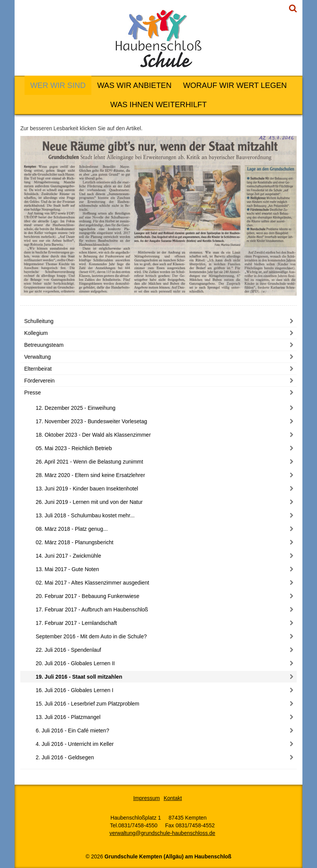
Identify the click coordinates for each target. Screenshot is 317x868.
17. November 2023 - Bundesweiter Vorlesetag (91, 421)
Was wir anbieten (134, 85)
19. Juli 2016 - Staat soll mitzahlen (79, 677)
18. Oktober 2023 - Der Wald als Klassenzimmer (93, 435)
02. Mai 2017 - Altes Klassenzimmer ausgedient (92, 583)
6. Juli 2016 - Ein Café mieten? (72, 731)
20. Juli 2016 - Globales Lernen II (75, 663)
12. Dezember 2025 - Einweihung (76, 408)
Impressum (146, 798)
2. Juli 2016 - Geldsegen (65, 757)
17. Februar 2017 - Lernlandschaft (76, 623)
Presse (33, 393)
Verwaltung (37, 357)
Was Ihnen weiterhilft (158, 104)
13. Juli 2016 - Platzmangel (68, 717)
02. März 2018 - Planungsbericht (74, 542)
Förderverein (39, 381)
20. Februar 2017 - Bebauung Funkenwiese (88, 596)
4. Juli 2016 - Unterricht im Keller (75, 744)
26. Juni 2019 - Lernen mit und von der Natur (89, 502)
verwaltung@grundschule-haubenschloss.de (162, 833)
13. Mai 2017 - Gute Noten (67, 569)
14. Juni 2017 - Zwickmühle (68, 556)
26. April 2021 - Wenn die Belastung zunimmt (89, 462)
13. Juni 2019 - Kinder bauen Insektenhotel (87, 489)
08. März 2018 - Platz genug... (72, 529)
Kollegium (36, 333)
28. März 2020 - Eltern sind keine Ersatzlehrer (90, 475)
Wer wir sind (58, 85)
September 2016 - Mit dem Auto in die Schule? (91, 636)
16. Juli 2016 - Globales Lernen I (74, 690)
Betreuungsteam (44, 345)
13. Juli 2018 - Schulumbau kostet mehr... (85, 515)
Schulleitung (39, 321)
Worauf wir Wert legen (235, 85)
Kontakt (173, 798)
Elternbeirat (38, 369)
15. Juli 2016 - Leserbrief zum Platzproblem (88, 704)
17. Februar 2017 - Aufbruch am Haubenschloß (92, 610)
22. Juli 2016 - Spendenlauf (68, 650)
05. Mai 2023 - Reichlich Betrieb (74, 448)
